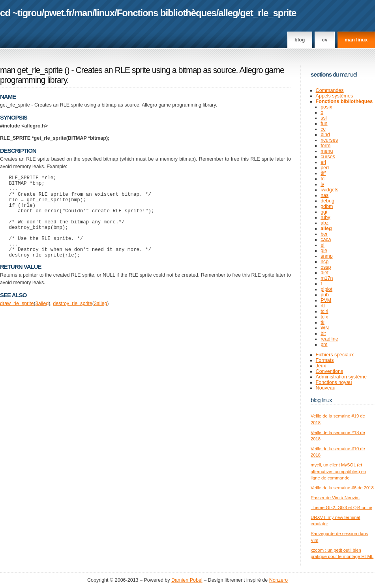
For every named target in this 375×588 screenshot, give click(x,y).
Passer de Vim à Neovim (335, 498)
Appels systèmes (335, 96)
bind (325, 135)
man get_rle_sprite (31, 70)
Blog (300, 40)
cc (323, 129)
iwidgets (329, 190)
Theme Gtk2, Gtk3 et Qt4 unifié (341, 507)
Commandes (330, 90)
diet (324, 273)
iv (322, 184)
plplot (326, 289)
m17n (327, 278)
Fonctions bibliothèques (167, 13)
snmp (327, 256)
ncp (324, 262)
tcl (323, 179)
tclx (324, 317)
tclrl (324, 311)
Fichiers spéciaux (335, 355)
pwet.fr (58, 13)
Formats (325, 360)
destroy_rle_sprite (72, 321)
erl (323, 162)
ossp (326, 267)
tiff (323, 173)
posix (326, 107)
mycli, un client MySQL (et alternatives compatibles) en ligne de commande (338, 471)
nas (324, 195)
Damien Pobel (187, 580)
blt (323, 333)
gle (324, 251)
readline (329, 339)
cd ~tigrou (21, 13)
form (325, 146)
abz (324, 223)
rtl (322, 306)
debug (327, 201)
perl (325, 168)
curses (328, 157)
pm (324, 345)
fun (324, 124)
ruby (325, 217)
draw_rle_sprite (17, 321)
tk (322, 322)
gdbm (327, 206)
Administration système (341, 377)
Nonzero (278, 580)
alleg (228, 13)
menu (327, 151)
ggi (324, 212)
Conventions (330, 371)
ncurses (329, 140)
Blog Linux (321, 400)
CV (325, 40)
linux (105, 13)
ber (324, 234)
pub (325, 295)
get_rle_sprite (268, 13)
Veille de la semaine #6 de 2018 (342, 488)
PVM (326, 300)
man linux (356, 40)
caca (326, 240)
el (322, 245)
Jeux (321, 366)
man (83, 13)
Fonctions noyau (334, 382)
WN (325, 328)
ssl (323, 118)
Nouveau (326, 388)
